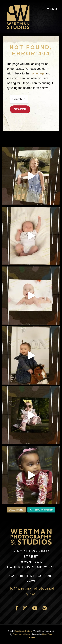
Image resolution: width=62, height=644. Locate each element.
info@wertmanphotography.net (31, 591)
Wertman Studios (23, 631)
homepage (37, 73)
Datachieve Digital (22, 634)
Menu (49, 9)
